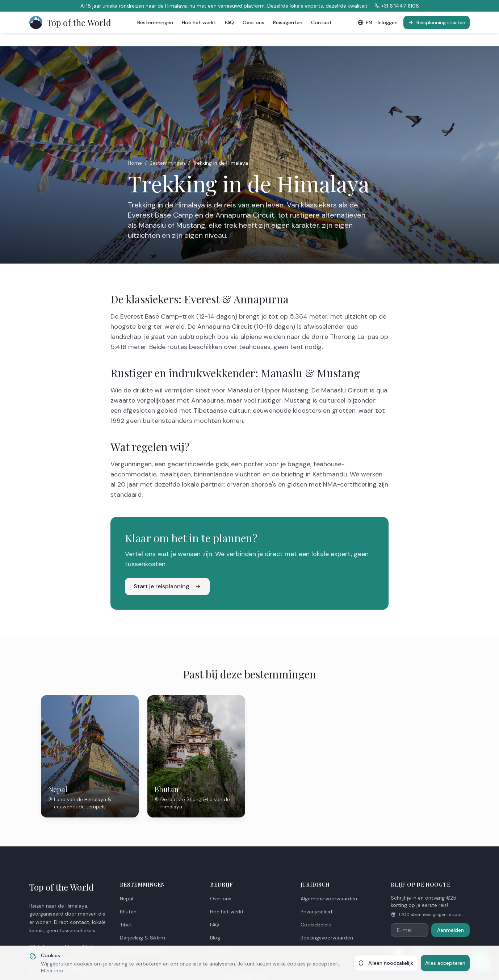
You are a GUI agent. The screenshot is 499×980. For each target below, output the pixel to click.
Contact (321, 22)
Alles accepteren (445, 963)
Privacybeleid (316, 912)
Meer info (52, 971)
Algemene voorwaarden (329, 899)
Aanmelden (450, 930)
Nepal (127, 899)
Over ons (253, 22)
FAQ (229, 22)
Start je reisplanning (167, 586)
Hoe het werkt (199, 22)
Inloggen (388, 22)
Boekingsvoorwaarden (327, 938)
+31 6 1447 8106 (397, 6)
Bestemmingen (155, 22)
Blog (215, 938)
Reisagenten (288, 22)
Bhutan (128, 912)
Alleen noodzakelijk (386, 963)
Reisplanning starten (437, 22)
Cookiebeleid (316, 925)
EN (365, 22)
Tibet (126, 925)
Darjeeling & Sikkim (142, 938)
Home (135, 163)
